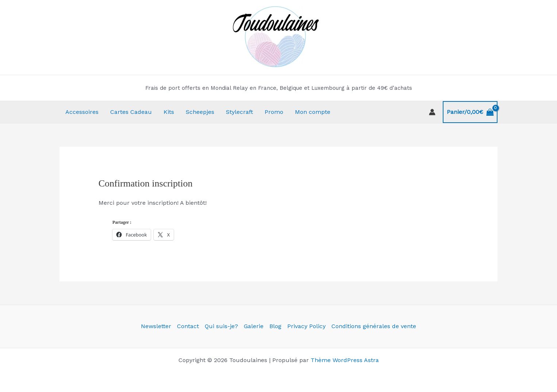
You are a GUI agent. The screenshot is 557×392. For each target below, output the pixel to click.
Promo (274, 112)
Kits (169, 112)
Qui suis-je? (221, 326)
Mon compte (313, 112)
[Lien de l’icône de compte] (432, 112)
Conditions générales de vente (374, 326)
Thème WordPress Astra (345, 360)
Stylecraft (239, 112)
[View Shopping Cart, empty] (470, 112)
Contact (188, 326)
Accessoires (82, 112)
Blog (275, 326)
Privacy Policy (306, 326)
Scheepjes (200, 112)
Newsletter (156, 326)
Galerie (254, 326)
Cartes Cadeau (131, 112)
